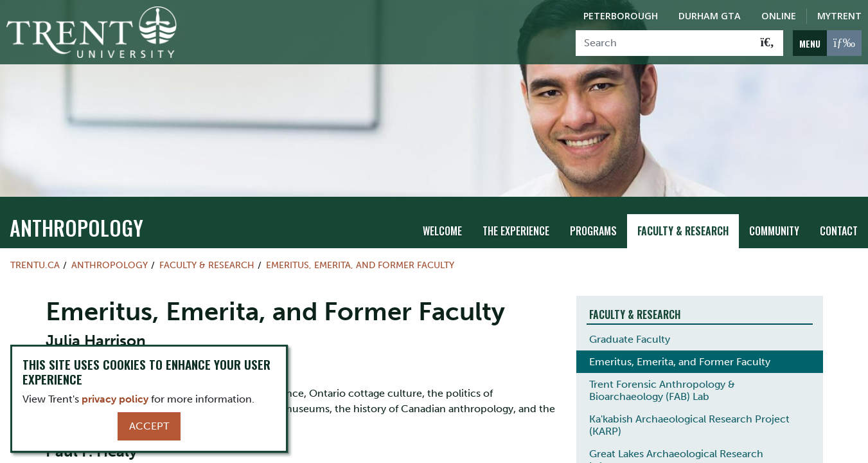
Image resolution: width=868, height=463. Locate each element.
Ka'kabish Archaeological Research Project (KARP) (689, 425)
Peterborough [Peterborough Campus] (621, 16)
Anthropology (76, 227)
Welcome (442, 231)
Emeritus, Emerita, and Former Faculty (360, 265)
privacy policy (115, 399)
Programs (593, 231)
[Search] (664, 43)
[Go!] (767, 43)
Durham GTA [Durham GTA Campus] (710, 16)
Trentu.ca (35, 265)
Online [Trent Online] (779, 16)
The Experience (516, 231)
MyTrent (839, 16)
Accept (149, 426)
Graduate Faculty (630, 339)
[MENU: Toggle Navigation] (827, 43)
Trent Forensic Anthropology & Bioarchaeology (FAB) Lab (662, 390)
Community (774, 231)
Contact (839, 231)
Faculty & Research (683, 231)
